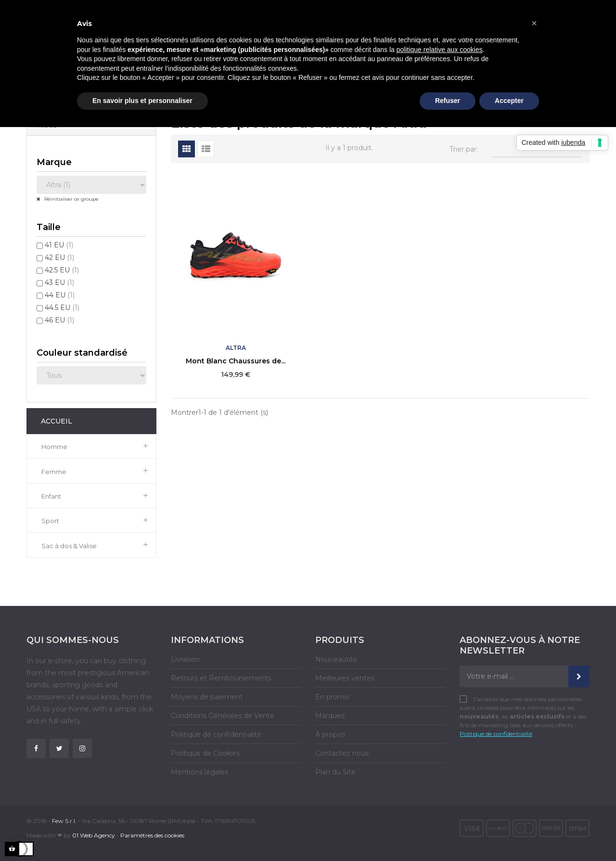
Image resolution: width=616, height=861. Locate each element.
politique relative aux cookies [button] (440, 50)
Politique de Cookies (205, 753)
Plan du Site (335, 772)
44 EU (60, 295)
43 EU (59, 283)
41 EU (59, 245)
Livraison (185, 659)
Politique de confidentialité (216, 734)
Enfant (51, 496)
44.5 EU (62, 308)
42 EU (59, 257)
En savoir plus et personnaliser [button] (142, 101)
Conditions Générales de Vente (223, 716)
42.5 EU (62, 270)
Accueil (57, 421)
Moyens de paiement (207, 697)
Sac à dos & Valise (69, 546)
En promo (332, 697)
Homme (54, 447)
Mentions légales (199, 772)
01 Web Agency (94, 835)
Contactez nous (342, 753)
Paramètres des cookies (152, 835)
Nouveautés (336, 659)
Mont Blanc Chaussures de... (236, 361)
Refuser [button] (448, 101)
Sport (50, 521)
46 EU (59, 320)
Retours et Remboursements (221, 678)
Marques (330, 716)
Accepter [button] (509, 101)
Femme (54, 472)
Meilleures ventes (345, 678)
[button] (534, 23)
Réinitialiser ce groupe (71, 199)
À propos (330, 734)
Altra (236, 348)
